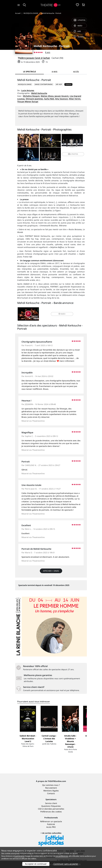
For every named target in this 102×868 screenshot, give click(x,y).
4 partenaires (19, 856)
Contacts (51, 793)
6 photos (80, 20)
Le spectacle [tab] (29, 72)
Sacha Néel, (49, 99)
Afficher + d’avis (51, 571)
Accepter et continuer (36, 864)
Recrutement (51, 788)
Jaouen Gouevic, (62, 96)
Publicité (51, 824)
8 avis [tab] (55, 72)
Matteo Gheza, (47, 96)
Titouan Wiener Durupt (28, 102)
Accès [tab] (76, 72)
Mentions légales (51, 791)
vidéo (78, 26)
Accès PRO (51, 827)
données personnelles (54, 809)
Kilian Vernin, (75, 99)
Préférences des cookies (51, 812)
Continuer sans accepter (66, 864)
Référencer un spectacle (51, 821)
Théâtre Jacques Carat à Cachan (34, 58)
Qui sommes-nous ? (51, 785)
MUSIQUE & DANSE (25, 84)
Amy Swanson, (62, 99)
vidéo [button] (62, 314)
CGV (40, 809)
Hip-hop (59, 84)
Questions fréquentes (51, 806)
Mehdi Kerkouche (39, 93)
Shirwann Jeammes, (35, 99)
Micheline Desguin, (32, 96)
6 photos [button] (73, 154)
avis (77, 31)
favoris (79, 37)
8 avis (48, 52)
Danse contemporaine (44, 84)
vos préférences (62, 856)
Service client (51, 803)
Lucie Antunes (28, 90)
